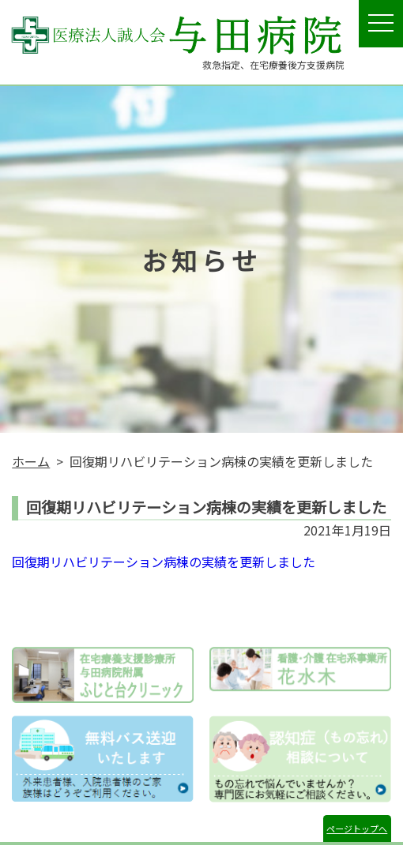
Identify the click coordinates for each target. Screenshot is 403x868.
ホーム (31, 461)
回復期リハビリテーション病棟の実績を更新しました (164, 562)
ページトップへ (357, 829)
